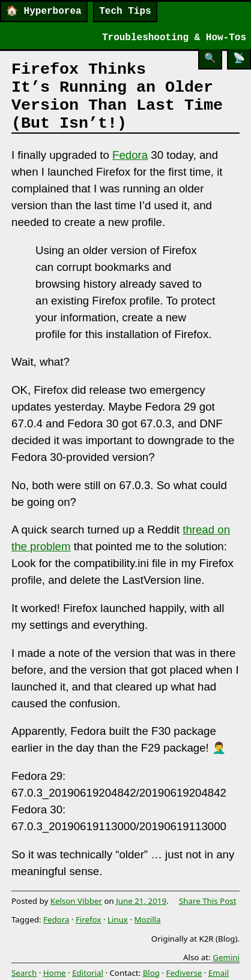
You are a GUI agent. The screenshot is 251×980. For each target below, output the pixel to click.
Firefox (89, 919)
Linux (118, 919)
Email (219, 973)
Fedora (130, 155)
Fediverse (184, 973)
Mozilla (147, 919)
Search (24, 973)
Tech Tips (125, 11)
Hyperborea (44, 11)
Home (55, 973)
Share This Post (208, 901)
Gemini (226, 957)
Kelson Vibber (76, 901)
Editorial (88, 973)
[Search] (210, 59)
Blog (151, 973)
